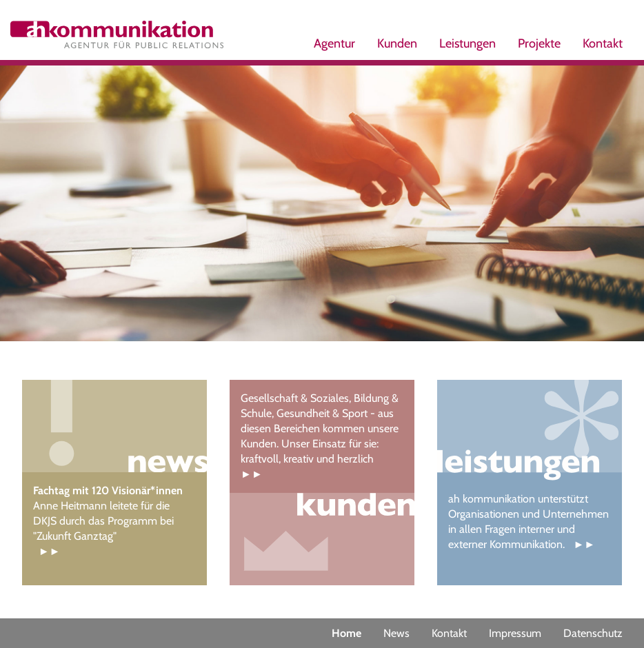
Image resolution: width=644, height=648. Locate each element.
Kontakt (603, 43)
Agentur (334, 43)
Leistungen (467, 43)
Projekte (539, 43)
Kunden (397, 43)
